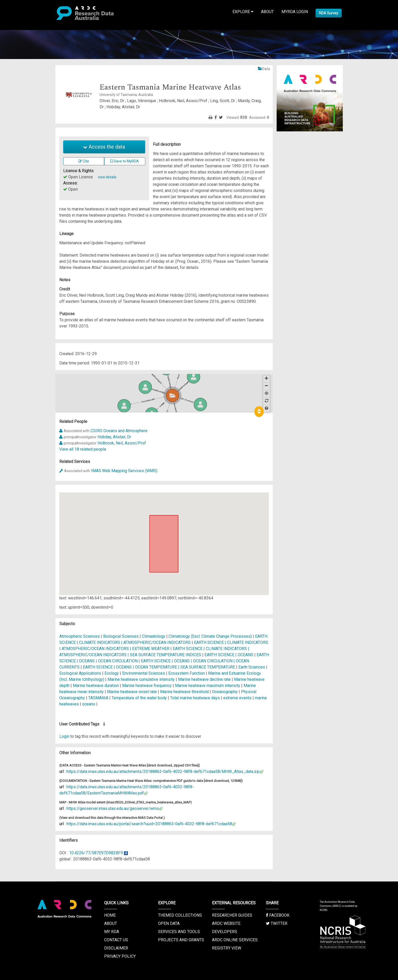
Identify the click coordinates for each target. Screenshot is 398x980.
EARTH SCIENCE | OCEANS (229, 655)
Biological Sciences (121, 636)
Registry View (227, 948)
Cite (84, 161)
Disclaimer (116, 948)
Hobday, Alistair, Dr (114, 437)
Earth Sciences (252, 667)
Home (110, 915)
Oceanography (225, 692)
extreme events (237, 698)
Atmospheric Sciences (80, 636)
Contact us (116, 940)
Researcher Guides (232, 915)
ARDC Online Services (235, 940)
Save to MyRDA (125, 161)
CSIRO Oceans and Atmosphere (119, 431)
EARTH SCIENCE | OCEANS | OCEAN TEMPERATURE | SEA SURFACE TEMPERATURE (159, 667)
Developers (225, 932)
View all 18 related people (83, 449)
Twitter (277, 923)
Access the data (104, 147)
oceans (89, 704)
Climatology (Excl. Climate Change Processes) (211, 636)
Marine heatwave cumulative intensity (141, 679)
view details (107, 177)
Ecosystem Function (187, 673)
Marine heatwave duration (96, 686)
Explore (243, 12)
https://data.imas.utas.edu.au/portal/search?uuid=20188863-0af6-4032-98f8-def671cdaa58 (149, 824)
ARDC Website (226, 923)
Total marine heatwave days (195, 698)
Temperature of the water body (139, 698)
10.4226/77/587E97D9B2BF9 (96, 853)
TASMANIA (98, 698)
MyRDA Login (295, 12)
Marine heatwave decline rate (204, 679)
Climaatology (154, 636)
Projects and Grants (181, 940)
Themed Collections (180, 915)
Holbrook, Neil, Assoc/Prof (122, 443)
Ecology (112, 673)
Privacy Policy (120, 956)
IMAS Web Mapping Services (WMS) (124, 471)
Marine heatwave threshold (184, 692)
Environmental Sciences (144, 673)
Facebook (278, 915)
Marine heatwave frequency (147, 686)
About (267, 12)
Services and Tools (179, 932)
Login (64, 736)
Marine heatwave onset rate (132, 692)
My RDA (112, 932)
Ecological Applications (81, 673)
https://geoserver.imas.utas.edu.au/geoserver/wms (113, 808)
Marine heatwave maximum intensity (208, 686)
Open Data (169, 923)
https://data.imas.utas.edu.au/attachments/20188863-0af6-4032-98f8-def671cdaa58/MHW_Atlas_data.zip (163, 772)
